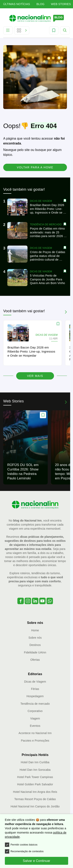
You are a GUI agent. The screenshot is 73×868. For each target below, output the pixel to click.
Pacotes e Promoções (35, 741)
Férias (35, 689)
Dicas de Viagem (35, 682)
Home (35, 630)
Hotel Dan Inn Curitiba (35, 762)
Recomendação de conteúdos (24, 851)
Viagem (35, 718)
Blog (40, 4)
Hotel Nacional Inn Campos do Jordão (35, 806)
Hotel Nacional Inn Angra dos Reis (35, 792)
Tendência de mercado (35, 704)
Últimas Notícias (17, 4)
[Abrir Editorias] (22, 30)
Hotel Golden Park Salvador (35, 784)
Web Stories (61, 4)
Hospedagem (35, 696)
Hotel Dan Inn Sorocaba (35, 770)
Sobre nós (35, 638)
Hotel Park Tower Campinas (35, 777)
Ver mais (35, 376)
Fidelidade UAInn (35, 652)
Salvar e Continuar (36, 861)
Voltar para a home (35, 167)
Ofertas (35, 660)
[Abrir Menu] (8, 30)
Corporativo (35, 711)
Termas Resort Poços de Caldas (35, 799)
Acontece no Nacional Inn (35, 733)
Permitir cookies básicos (21, 845)
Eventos (35, 726)
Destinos (35, 645)
